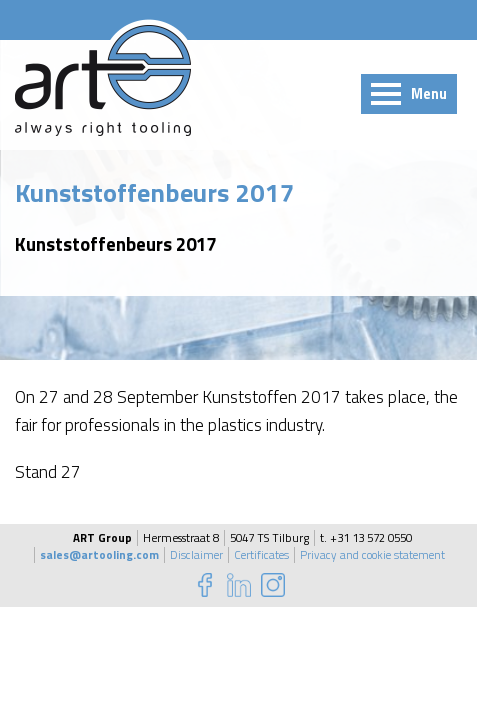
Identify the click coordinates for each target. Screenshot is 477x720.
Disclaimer (196, 555)
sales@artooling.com (99, 555)
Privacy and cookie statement (372, 555)
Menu (429, 94)
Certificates (261, 555)
